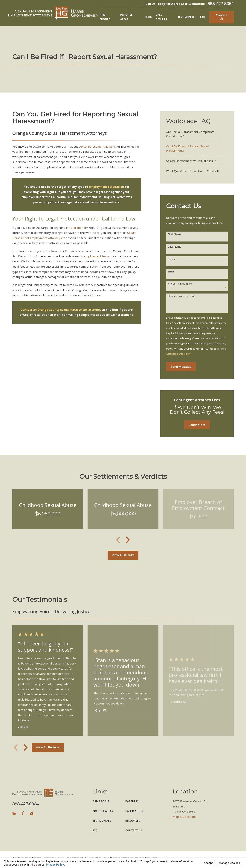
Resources (133, 821)
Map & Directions (185, 817)
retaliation (76, 228)
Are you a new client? (181, 284)
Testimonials (102, 821)
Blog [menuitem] (148, 17)
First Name (175, 234)
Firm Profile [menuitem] (105, 17)
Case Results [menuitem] (161, 17)
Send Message (181, 367)
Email (171, 272)
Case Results (134, 811)
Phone (172, 259)
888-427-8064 (221, 4)
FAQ (95, 830)
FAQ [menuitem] (203, 17)
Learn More (197, 425)
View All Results (123, 555)
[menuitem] (197, 134)
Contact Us (222, 17)
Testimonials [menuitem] (187, 17)
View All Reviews (48, 747)
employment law (95, 256)
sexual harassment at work (97, 147)
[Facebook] (23, 813)
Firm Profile (101, 801)
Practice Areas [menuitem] (126, 17)
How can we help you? (181, 296)
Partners (132, 801)
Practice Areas (103, 811)
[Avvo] (31, 813)
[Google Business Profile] (14, 813)
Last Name (175, 247)
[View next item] (128, 540)
